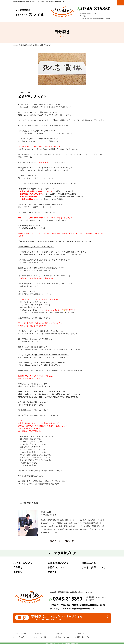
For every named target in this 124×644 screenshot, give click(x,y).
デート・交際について (94, 567)
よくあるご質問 (41, 637)
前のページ (55, 541)
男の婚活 (18, 572)
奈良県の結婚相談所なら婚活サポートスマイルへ (72, 592)
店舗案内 (59, 634)
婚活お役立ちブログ (25, 45)
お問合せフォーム (62, 637)
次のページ (69, 541)
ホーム (15, 45)
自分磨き (36, 45)
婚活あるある (89, 563)
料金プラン (39, 634)
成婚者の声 (81, 634)
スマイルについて (23, 563)
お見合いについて (57, 567)
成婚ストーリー (56, 572)
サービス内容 (20, 637)
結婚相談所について (58, 563)
